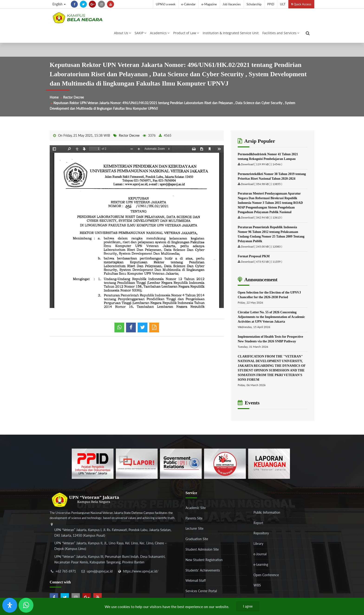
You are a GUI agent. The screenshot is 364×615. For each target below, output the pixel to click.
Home (54, 101)
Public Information (267, 515)
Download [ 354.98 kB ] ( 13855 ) (262, 187)
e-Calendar (188, 4)
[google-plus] (92, 4)
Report (258, 526)
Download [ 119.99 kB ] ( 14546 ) (262, 167)
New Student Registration (204, 563)
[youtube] (110, 4)
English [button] (59, 4)
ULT (283, 4)
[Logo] (78, 19)
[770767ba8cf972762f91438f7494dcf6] (269, 466)
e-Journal (260, 557)
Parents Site (194, 521)
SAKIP (140, 35)
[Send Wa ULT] (26, 605)
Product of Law (186, 35)
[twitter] (83, 4)
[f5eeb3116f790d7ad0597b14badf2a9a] (181, 466)
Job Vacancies (232, 4)
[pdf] (154, 331)
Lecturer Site (194, 532)
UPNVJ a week (166, 4)
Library (258, 547)
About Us (122, 35)
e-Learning (261, 567)
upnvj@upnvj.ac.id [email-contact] (100, 574)
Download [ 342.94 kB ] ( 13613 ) (262, 221)
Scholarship (254, 4)
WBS (257, 588)
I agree (248, 606)
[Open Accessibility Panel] (10, 605)
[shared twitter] (143, 331)
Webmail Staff (196, 584)
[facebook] (74, 4)
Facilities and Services (281, 35)
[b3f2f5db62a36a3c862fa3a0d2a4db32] (137, 466)
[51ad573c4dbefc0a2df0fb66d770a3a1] (225, 466)
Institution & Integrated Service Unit (231, 35)
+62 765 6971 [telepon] (66, 574)
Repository (261, 536)
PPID (271, 4)
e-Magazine (209, 4)
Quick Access (301, 4)
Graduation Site (197, 542)
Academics (160, 35)
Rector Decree (73, 101)
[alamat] (114, 550)
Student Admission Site (202, 553)
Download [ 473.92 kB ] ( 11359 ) (262, 265)
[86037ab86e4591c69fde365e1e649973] (93, 466)
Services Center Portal (201, 594)
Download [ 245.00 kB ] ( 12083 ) (262, 250)
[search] (308, 35)
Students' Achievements (203, 573)
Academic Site (196, 511)
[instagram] (101, 4)
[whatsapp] (119, 331)
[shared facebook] (131, 331)
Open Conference (266, 578)
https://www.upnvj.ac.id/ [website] (141, 574)
